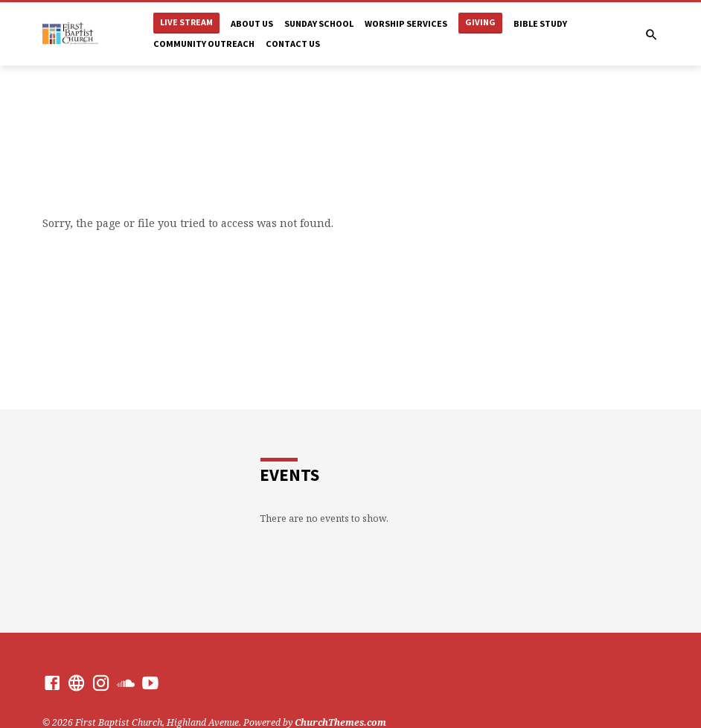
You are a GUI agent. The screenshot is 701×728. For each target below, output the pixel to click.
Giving (480, 22)
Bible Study (540, 23)
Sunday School (319, 23)
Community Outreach (204, 44)
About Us (252, 23)
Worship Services (406, 23)
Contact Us (293, 44)
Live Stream (186, 22)
